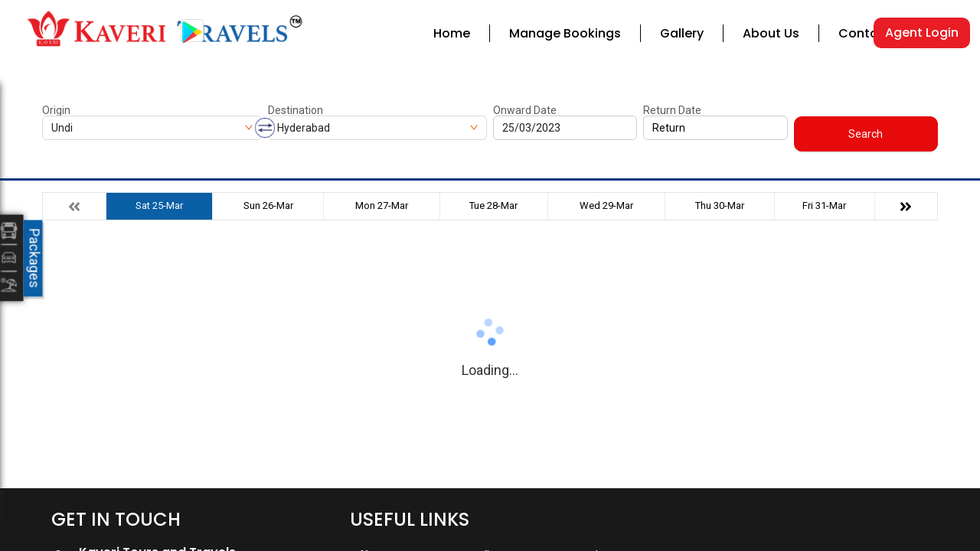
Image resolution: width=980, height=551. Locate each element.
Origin (56, 110)
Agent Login (922, 33)
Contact (865, 33)
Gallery (682, 33)
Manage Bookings (565, 33)
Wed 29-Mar (606, 205)
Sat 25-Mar (159, 205)
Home (452, 33)
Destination (296, 110)
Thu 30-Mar (720, 205)
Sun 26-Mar (268, 205)
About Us (771, 33)
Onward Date (525, 110)
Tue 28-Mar (493, 205)
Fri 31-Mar (824, 205)
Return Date (672, 110)
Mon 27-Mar (382, 205)
